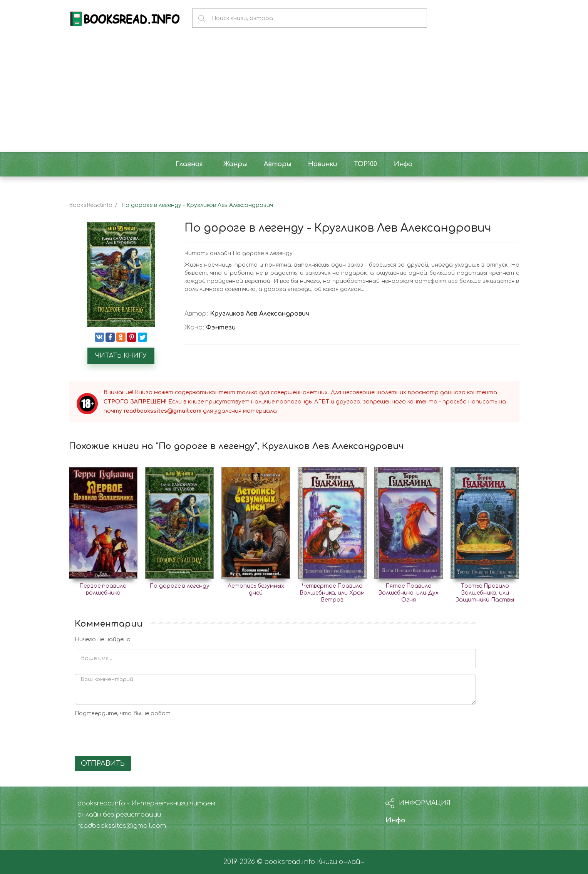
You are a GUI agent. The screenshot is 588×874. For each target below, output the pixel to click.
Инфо (395, 820)
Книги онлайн (341, 862)
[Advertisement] (294, 94)
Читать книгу (121, 356)
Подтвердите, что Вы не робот (123, 713)
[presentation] (133, 735)
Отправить (103, 763)
